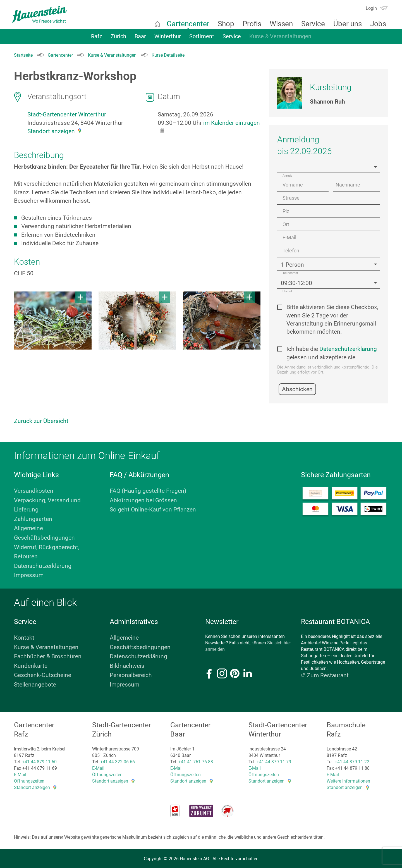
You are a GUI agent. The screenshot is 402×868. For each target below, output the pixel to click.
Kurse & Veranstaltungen (280, 38)
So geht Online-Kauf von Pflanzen (153, 508)
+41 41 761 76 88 (196, 761)
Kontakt (24, 637)
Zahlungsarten (33, 518)
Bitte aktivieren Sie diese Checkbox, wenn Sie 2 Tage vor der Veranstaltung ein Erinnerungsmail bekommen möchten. (332, 319)
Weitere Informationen (348, 780)
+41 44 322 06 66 (118, 761)
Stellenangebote (35, 683)
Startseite (155, 24)
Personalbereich (131, 674)
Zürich (118, 38)
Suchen (358, 10)
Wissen (279, 24)
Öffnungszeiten (29, 780)
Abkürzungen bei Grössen (143, 499)
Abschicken (297, 388)
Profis (250, 24)
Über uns (345, 24)
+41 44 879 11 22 (352, 761)
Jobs (376, 24)
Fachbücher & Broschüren (48, 655)
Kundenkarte (31, 665)
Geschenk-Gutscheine (43, 674)
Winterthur (168, 38)
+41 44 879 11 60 (39, 761)
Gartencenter (186, 24)
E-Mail (20, 773)
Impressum (29, 574)
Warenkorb (381, 8)
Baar (140, 38)
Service (311, 24)
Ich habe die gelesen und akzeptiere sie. (332, 352)
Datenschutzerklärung (348, 348)
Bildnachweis (127, 665)
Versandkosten (34, 490)
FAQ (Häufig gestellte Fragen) (148, 490)
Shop (224, 24)
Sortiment (202, 38)
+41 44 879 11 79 (274, 761)
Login (369, 8)
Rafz (97, 38)
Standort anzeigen (51, 131)
